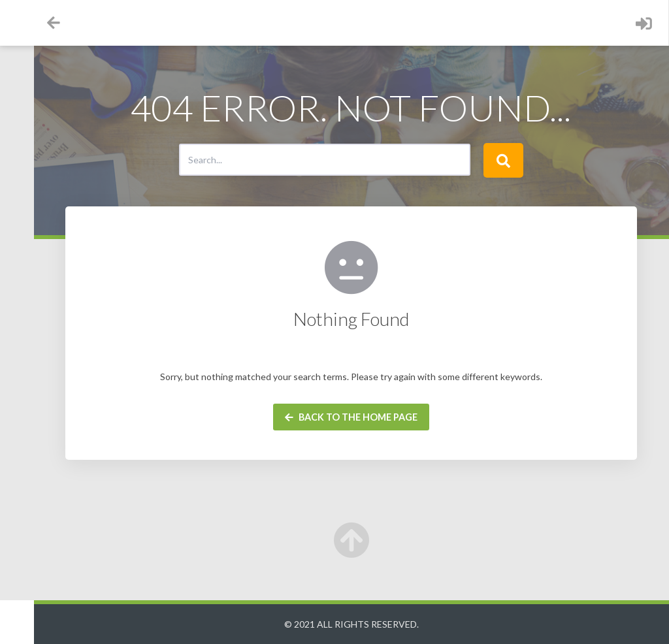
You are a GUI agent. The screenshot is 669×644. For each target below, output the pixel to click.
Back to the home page (384, 417)
